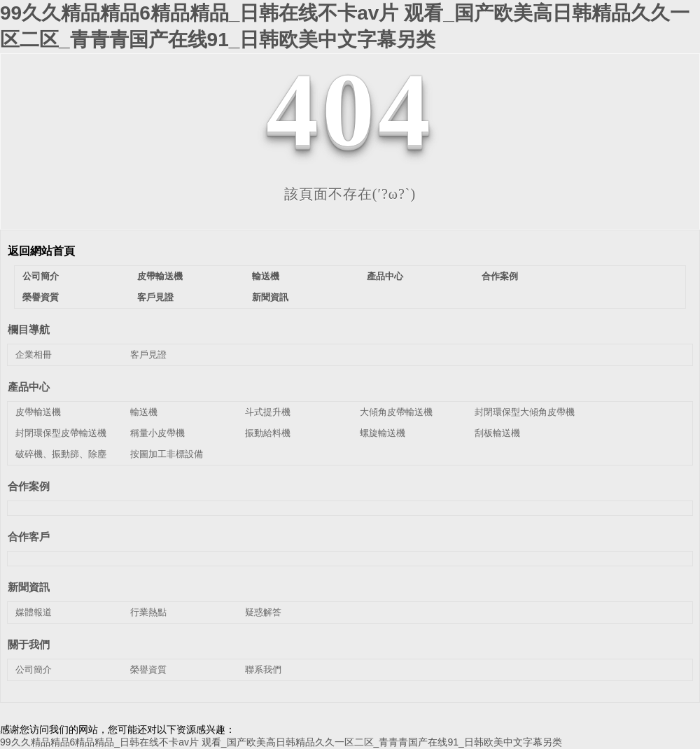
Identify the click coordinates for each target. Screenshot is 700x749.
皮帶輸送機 (160, 276)
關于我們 (29, 644)
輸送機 (266, 276)
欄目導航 (29, 329)
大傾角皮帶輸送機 (396, 412)
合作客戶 (29, 537)
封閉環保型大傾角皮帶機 (525, 412)
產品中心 (385, 276)
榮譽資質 (41, 297)
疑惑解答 (263, 612)
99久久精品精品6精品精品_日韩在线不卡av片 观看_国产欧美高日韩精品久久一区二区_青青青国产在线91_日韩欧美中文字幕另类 (281, 742)
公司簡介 (41, 276)
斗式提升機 (268, 412)
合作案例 (500, 276)
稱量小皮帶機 (157, 433)
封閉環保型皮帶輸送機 (61, 433)
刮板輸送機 (497, 433)
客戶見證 (155, 297)
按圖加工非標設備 (167, 454)
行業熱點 (148, 612)
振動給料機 (268, 433)
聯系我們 (263, 670)
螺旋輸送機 (383, 433)
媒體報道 (34, 612)
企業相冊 (34, 355)
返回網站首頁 (41, 251)
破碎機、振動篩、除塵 (61, 454)
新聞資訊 (270, 297)
